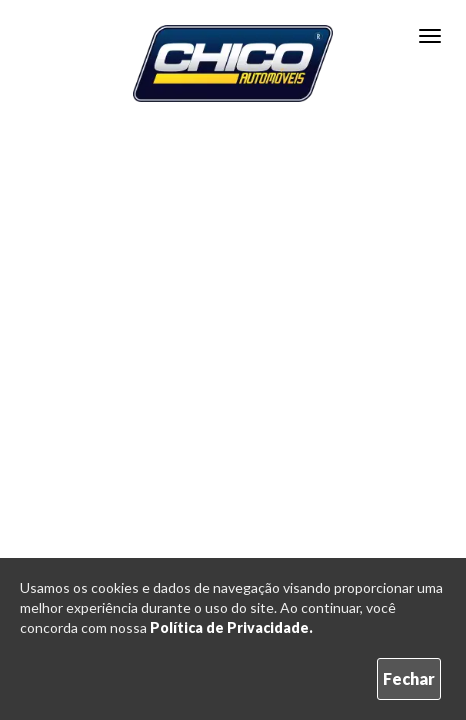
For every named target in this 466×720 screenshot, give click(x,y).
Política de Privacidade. (231, 627)
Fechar (409, 678)
